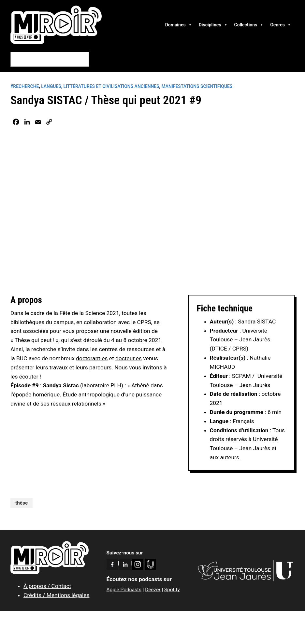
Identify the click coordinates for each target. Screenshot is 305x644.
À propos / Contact (47, 586)
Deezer (153, 590)
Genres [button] (281, 25)
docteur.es (129, 358)
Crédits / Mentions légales (56, 595)
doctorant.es (92, 358)
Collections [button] (249, 25)
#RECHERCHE (25, 86)
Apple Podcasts (124, 590)
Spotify (172, 590)
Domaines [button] (179, 25)
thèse (22, 503)
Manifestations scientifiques (197, 86)
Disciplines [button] (213, 25)
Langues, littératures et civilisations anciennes (100, 86)
